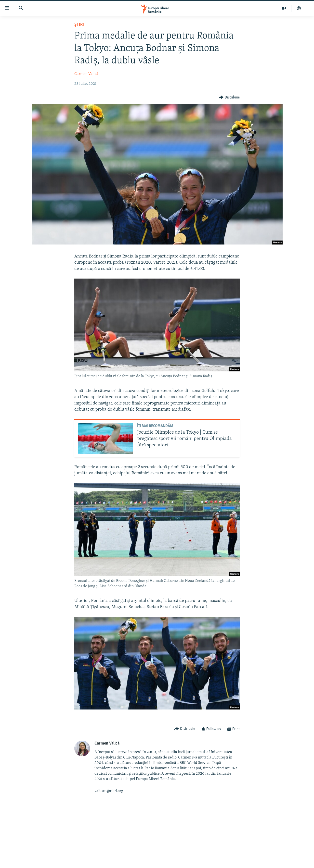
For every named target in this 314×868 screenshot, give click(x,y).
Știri (79, 25)
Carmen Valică (86, 74)
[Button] (229, 98)
